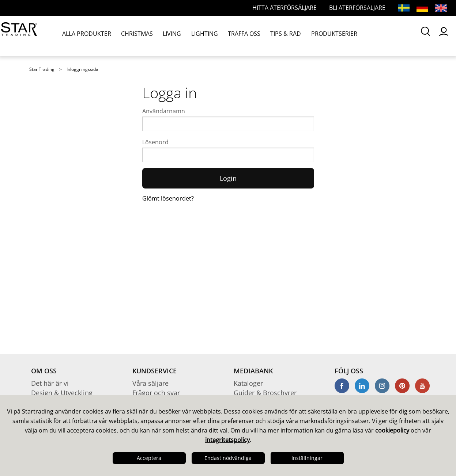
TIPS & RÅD (249, 36)
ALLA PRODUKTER (84, 36)
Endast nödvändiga (228, 458)
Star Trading (42, 69)
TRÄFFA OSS (214, 36)
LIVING (155, 36)
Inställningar (307, 458)
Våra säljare (150, 383)
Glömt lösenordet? (168, 198)
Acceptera (149, 458)
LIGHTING (181, 36)
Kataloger (248, 383)
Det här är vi (50, 383)
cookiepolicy (392, 430)
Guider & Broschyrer (265, 393)
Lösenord (155, 142)
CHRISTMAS (126, 36)
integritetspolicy (227, 440)
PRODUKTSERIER (289, 36)
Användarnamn (164, 111)
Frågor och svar (156, 393)
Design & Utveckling (62, 393)
